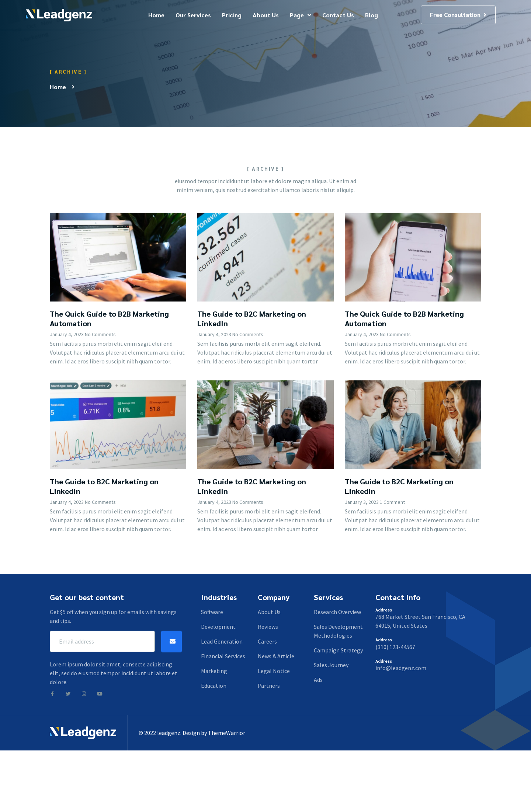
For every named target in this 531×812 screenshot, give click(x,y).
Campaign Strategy (338, 650)
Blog (372, 15)
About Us (266, 15)
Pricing (232, 15)
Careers (267, 641)
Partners (269, 686)
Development (218, 627)
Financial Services (223, 656)
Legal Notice (274, 671)
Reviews (268, 627)
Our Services (193, 15)
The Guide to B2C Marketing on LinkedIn (252, 394)
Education (214, 686)
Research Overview (337, 612)
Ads (318, 680)
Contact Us (338, 15)
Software (212, 612)
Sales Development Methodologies (338, 631)
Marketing (214, 671)
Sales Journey (331, 665)
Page (301, 15)
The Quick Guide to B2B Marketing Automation (109, 394)
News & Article (276, 656)
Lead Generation (222, 641)
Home (156, 15)
